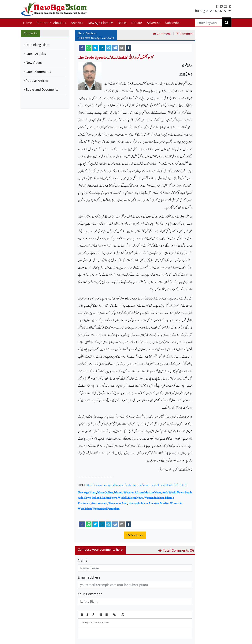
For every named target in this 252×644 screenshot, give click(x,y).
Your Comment (90, 594)
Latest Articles (36, 54)
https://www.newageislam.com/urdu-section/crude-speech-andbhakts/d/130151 (137, 485)
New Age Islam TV (100, 23)
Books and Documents (42, 90)
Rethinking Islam (38, 45)
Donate (137, 23)
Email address (89, 577)
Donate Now (135, 535)
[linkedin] (102, 48)
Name (83, 560)
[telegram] (109, 48)
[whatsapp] (89, 48)
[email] (122, 48)
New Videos (34, 63)
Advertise (154, 23)
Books (122, 23)
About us (60, 23)
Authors (42, 23)
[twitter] (95, 48)
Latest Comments (38, 72)
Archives (77, 23)
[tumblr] (128, 48)
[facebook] (82, 48)
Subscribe (172, 23)
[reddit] (115, 48)
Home (28, 23)
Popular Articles (37, 81)
